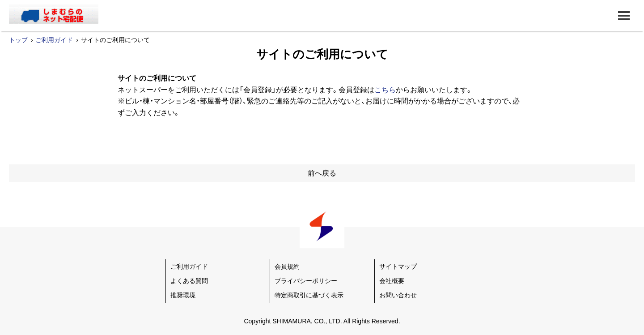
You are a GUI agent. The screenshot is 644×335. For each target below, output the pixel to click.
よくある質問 (189, 281)
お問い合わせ (398, 295)
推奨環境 (183, 295)
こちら (385, 90)
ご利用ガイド (54, 40)
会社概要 (392, 281)
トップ (18, 40)
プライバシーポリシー (306, 281)
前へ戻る (322, 173)
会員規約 (287, 266)
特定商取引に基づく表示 (309, 295)
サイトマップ (398, 266)
